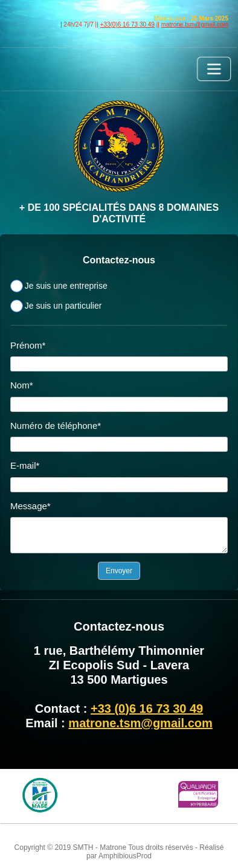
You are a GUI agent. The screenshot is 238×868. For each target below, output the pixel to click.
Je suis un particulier (63, 306)
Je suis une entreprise (66, 286)
